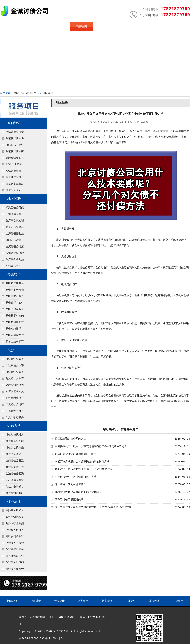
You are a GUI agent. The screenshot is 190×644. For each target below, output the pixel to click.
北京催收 (107, 601)
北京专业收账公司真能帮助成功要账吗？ (78, 492)
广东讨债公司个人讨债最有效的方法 (76, 477)
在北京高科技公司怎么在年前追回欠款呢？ (12, 267)
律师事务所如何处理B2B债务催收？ (12, 511)
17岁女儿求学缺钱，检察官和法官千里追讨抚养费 (12, 165)
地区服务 (58, 27)
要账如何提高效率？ (12, 323)
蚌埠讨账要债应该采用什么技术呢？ (76, 454)
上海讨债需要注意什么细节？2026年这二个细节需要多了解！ (12, 235)
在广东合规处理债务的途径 (12, 222)
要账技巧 (14, 275)
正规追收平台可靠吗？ (12, 412)
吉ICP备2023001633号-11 (35, 638)
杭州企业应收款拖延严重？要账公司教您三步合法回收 (12, 254)
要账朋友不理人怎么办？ (12, 297)
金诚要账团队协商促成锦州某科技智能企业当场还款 (12, 139)
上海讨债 (36, 601)
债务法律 (14, 502)
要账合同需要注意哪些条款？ (12, 336)
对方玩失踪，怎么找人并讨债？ (12, 468)
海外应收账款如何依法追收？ (12, 524)
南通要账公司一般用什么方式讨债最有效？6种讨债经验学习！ (91, 446)
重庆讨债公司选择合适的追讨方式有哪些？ (12, 248)
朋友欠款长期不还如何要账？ (12, 343)
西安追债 (83, 601)
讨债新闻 (81, 27)
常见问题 (104, 27)
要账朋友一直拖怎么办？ (12, 291)
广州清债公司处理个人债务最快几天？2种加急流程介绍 (12, 215)
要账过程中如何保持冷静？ (12, 304)
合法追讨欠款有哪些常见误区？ (12, 360)
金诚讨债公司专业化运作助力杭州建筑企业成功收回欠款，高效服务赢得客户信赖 (12, 133)
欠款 (11, 350)
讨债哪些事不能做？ (12, 442)
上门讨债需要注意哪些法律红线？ (12, 462)
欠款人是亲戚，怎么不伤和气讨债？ (12, 488)
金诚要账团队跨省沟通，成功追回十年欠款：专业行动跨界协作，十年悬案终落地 (12, 152)
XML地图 (58, 638)
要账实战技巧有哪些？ (12, 330)
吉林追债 (178, 601)
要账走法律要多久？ (12, 284)
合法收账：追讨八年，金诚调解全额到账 (12, 146)
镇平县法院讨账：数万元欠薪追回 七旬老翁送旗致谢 (12, 178)
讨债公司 (168, 131)
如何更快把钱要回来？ (12, 518)
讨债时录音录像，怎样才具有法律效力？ (12, 455)
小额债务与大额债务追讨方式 (12, 544)
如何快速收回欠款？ (12, 392)
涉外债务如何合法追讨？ (12, 570)
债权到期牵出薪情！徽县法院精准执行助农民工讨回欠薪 (12, 185)
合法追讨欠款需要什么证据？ (12, 379)
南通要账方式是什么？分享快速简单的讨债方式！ (83, 462)
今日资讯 (14, 123)
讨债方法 (14, 426)
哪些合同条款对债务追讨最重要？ (12, 537)
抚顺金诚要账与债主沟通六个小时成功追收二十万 (12, 159)
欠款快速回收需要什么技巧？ (12, 386)
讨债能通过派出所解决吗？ (12, 494)
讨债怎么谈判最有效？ (12, 449)
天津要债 (59, 601)
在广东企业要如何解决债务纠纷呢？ (12, 260)
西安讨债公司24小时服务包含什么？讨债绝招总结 (84, 469)
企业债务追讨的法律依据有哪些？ (12, 563)
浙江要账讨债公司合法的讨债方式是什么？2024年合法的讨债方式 (93, 507)
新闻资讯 (12, 601)
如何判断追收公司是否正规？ (12, 399)
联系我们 (151, 27)
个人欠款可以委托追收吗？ (12, 418)
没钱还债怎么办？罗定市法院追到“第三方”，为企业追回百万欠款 (12, 172)
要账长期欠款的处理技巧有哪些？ (12, 317)
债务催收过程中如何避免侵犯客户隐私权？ (12, 557)
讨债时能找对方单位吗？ (12, 436)
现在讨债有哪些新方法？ (12, 481)
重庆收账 (154, 601)
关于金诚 (35, 27)
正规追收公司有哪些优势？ (12, 405)
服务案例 (127, 27)
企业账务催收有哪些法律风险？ (12, 531)
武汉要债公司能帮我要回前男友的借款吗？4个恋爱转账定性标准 (12, 209)
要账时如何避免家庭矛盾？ (12, 310)
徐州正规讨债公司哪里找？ (71, 484)
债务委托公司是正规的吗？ (71, 500)
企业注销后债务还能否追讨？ (12, 550)
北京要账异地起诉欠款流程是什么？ (12, 228)
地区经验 (48, 93)
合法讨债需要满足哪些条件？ (12, 475)
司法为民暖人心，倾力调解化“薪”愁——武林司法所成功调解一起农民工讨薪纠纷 (12, 191)
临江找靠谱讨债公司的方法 (71, 439)
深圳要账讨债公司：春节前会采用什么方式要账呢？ (12, 241)
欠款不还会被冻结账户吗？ (12, 366)
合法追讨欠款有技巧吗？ (12, 373)
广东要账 (131, 601)
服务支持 (174, 27)
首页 (12, 27)
